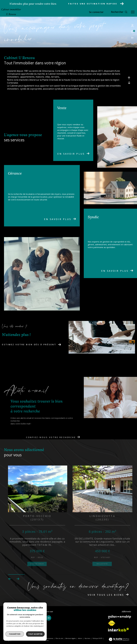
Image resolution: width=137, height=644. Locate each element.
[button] (18, 579)
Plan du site (59, 638)
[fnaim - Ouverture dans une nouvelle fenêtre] (112, 623)
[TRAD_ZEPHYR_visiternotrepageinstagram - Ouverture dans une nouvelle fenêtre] (49, 618)
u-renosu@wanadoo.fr (15, 621)
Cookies (46, 641)
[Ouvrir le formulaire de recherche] (119, 12)
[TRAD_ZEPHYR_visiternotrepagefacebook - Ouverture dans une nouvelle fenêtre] (41, 618)
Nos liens (88, 638)
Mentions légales (71, 638)
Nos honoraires (48, 638)
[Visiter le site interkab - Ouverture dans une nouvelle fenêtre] (118, 630)
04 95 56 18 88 (11, 618)
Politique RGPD (98, 638)
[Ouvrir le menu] (133, 12)
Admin (80, 638)
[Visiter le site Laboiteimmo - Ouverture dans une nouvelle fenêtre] (119, 640)
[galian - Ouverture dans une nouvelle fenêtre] (120, 617)
